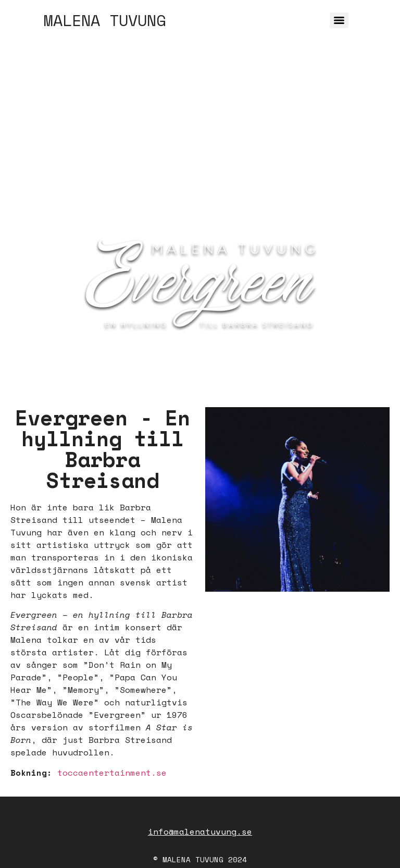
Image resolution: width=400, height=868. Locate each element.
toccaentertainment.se (112, 773)
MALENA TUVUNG (105, 20)
